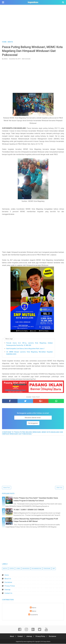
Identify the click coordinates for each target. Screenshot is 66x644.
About (12, 637)
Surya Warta (47, 642)
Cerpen (12, 569)
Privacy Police (10, 586)
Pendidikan (47, 569)
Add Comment (26, 59)
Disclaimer (8, 583)
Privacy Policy (40, 637)
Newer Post (7, 488)
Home (7, 575)
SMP (54, 569)
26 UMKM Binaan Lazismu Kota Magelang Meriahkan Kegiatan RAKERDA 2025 (30, 353)
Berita (5, 569)
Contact (20, 637)
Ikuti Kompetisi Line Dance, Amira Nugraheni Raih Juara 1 (25, 349)
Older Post (59, 488)
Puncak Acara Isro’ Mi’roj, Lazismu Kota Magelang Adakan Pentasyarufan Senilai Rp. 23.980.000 (30, 344)
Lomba (18, 569)
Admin (34, 608)
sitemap (29, 637)
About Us (8, 579)
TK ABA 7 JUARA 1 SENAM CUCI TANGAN (29, 510)
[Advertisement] (33, 23)
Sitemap (7, 590)
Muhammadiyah (36, 569)
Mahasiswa (26, 569)
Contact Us (8, 593)
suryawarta (34, 615)
